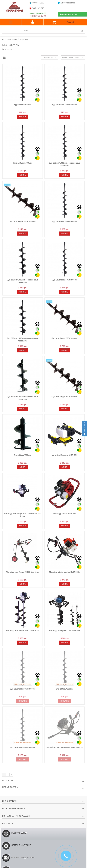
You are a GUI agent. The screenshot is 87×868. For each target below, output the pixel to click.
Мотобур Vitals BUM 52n (64, 514)
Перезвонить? (68, 14)
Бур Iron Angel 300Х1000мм (65, 397)
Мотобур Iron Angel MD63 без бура (22, 572)
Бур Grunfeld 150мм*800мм (65, 104)
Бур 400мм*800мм (23, 455)
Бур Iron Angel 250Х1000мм (65, 338)
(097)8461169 (37, 3)
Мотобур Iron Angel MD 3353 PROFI (23, 630)
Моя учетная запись (14, 808)
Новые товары (10, 787)
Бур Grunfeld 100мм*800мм (22, 689)
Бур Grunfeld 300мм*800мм (22, 747)
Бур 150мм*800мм (23, 104)
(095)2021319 (37, 8)
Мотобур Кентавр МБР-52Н (65, 455)
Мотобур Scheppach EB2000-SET (64, 630)
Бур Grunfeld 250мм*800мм (65, 280)
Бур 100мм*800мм (64, 689)
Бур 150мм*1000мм (22, 163)
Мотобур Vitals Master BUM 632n (64, 572)
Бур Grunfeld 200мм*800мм (65, 221)
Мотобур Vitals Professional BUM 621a (64, 747)
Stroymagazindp (66, 3)
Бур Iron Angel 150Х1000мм (22, 221)
